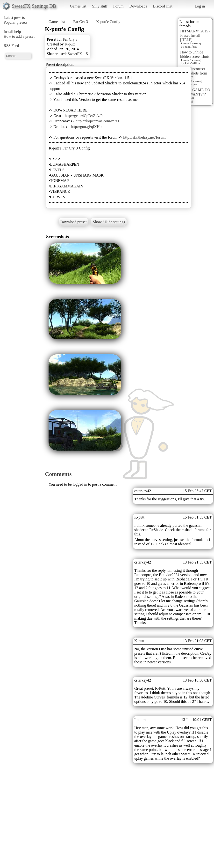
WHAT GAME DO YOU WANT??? (195, 92)
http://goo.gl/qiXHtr (86, 127)
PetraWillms (193, 63)
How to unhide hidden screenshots (195, 54)
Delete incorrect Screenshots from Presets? (194, 73)
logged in (80, 484)
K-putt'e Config (108, 22)
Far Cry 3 (81, 22)
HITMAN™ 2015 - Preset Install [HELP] (195, 35)
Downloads (138, 6)
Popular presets (15, 22)
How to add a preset (19, 36)
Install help (12, 32)
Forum (118, 6)
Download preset (74, 222)
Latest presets (14, 18)
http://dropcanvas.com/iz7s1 (97, 121)
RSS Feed (11, 46)
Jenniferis (191, 47)
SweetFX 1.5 (78, 54)
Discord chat (162, 6)
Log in (200, 6)
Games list (78, 6)
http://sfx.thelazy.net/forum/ (145, 137)
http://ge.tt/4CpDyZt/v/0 (84, 116)
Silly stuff (100, 6)
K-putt (70, 44)
